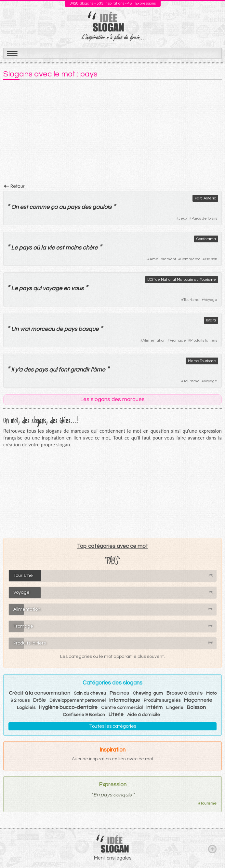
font (64, 370)
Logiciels (26, 708)
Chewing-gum (148, 693)
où (36, 248)
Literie (116, 714)
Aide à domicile (144, 715)
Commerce (191, 259)
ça (54, 207)
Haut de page (212, 849)
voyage (52, 288)
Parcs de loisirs (204, 218)
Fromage (178, 340)
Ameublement (163, 259)
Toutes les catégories (113, 726)
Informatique (125, 700)
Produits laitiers (204, 340)
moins (73, 248)
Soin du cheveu (90, 693)
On (15, 207)
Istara (211, 320)
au (62, 207)
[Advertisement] (112, 134)
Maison (211, 259)
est (24, 207)
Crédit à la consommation (40, 693)
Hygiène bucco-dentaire (68, 707)
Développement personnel (78, 700)
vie (51, 248)
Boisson (196, 707)
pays (73, 207)
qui (37, 288)
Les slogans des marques (112, 400)
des (86, 207)
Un (15, 329)
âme (99, 370)
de (59, 329)
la (43, 248)
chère (90, 248)
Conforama (206, 239)
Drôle (40, 700)
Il (12, 370)
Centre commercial (122, 708)
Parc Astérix (205, 198)
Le (14, 248)
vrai (25, 329)
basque (88, 329)
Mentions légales (113, 858)
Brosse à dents (185, 693)
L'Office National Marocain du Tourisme (182, 280)
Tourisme (192, 300)
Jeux (183, 218)
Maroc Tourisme (202, 361)
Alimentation (154, 340)
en (67, 288)
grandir (80, 370)
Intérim (154, 707)
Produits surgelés (162, 700)
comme (39, 207)
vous (77, 288)
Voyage (211, 300)
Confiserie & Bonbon (84, 715)
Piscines (119, 693)
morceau (43, 329)
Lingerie (175, 708)
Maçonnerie (198, 700)
